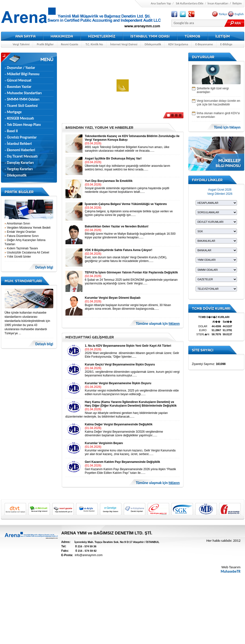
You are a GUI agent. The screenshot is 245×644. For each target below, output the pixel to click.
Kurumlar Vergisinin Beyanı (104, 443)
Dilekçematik (153, 44)
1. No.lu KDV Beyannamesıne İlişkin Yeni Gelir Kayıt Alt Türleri (128, 346)
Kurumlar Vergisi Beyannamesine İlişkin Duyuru (118, 383)
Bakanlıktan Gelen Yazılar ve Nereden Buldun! (117, 226)
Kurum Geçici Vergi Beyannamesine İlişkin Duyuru (120, 364)
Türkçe (223, 14)
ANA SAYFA (25, 36)
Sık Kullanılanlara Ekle (190, 3)
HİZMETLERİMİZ (102, 36)
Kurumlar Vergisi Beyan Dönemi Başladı (113, 298)
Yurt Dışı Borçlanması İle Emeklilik (109, 181)
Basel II (12, 131)
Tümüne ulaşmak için (158, 324)
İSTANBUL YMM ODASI (150, 36)
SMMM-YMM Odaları (23, 99)
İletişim (237, 3)
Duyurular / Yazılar (21, 68)
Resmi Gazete (70, 44)
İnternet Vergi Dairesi (124, 44)
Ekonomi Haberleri (21, 150)
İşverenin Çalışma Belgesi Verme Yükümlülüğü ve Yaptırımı (126, 204)
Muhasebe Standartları (24, 93)
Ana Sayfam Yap (161, 3)
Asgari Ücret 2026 (220, 190)
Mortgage (14, 112)
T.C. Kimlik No (94, 44)
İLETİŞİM (223, 36)
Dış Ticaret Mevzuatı (22, 156)
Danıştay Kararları (20, 163)
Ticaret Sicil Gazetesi (22, 106)
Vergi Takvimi (21, 44)
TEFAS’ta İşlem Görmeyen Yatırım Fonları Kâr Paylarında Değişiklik (132, 272)
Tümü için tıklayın (227, 127)
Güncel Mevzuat (19, 80)
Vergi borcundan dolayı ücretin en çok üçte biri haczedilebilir (219, 103)
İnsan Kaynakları (218, 3)
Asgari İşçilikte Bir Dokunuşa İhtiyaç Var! (113, 159)
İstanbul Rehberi (19, 144)
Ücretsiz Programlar (22, 137)
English (239, 14)
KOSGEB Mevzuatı (21, 118)
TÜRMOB (192, 36)
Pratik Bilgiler (45, 44)
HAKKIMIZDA (62, 36)
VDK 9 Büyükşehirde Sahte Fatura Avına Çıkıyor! (119, 250)
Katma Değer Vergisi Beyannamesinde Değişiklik (119, 424)
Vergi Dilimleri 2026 (220, 194)
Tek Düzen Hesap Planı (24, 125)
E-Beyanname (204, 44)
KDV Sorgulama (178, 44)
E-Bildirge (226, 44)
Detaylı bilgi (44, 267)
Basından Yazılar (19, 87)
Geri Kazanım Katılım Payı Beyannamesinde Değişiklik (122, 462)
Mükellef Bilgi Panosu (23, 74)
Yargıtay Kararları (20, 169)
